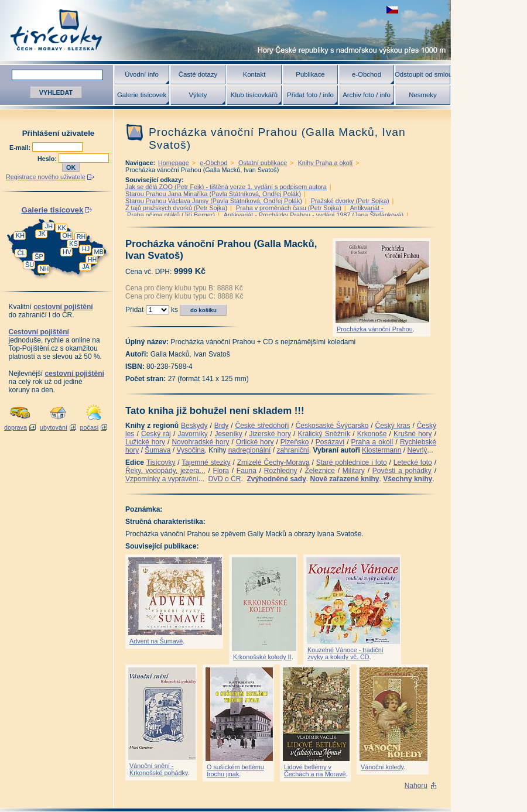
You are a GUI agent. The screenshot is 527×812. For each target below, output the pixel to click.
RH (81, 237)
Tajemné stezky (206, 462)
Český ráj (156, 434)
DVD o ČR (224, 479)
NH (45, 269)
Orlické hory (255, 442)
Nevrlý (417, 450)
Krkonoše (372, 434)
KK (61, 228)
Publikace (310, 74)
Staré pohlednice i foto (352, 462)
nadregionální (250, 450)
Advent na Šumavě (156, 641)
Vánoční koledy (382, 767)
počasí (90, 427)
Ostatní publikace (263, 163)
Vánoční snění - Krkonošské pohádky (158, 769)
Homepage (174, 163)
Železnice (320, 471)
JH (49, 226)
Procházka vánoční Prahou (375, 329)
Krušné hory (413, 434)
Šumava (158, 450)
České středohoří (262, 426)
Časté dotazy (198, 74)
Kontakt (254, 74)
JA (86, 266)
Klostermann (381, 450)
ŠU (30, 265)
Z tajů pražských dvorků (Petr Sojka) (176, 208)
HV (67, 252)
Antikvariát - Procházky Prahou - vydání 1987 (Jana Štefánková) (314, 215)
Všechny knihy (408, 479)
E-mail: (21, 148)
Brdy (222, 426)
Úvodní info (142, 74)
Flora (221, 471)
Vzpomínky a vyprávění (162, 479)
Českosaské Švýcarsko (332, 426)
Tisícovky (161, 462)
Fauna (247, 471)
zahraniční (292, 450)
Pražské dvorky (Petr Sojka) (350, 201)
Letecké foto (413, 462)
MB (98, 252)
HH (93, 259)
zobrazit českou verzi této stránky (392, 10)
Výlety (198, 95)
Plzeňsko (295, 442)
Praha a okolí (372, 442)
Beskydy (194, 426)
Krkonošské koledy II (262, 657)
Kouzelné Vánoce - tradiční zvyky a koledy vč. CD (345, 653)
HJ (86, 249)
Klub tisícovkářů (254, 95)
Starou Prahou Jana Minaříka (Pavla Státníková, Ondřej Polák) (213, 194)
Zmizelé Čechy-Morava (273, 462)
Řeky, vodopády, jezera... (165, 471)
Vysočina (190, 450)
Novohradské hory (200, 442)
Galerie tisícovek (142, 95)
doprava (16, 427)
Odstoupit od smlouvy (423, 74)
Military (354, 471)
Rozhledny (281, 471)
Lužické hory (145, 442)
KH (20, 235)
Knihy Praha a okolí (326, 163)
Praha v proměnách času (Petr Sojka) (289, 208)
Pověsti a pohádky (402, 471)
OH (67, 235)
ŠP (39, 256)
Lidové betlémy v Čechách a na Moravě (315, 770)
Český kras (393, 426)
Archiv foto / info (367, 95)
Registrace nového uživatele (46, 177)
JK (42, 234)
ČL (22, 253)
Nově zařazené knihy (344, 479)
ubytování (54, 427)
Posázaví (330, 442)
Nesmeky (422, 95)
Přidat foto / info (310, 95)
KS (73, 244)
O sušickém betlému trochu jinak (235, 770)
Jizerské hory (270, 434)
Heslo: (48, 159)
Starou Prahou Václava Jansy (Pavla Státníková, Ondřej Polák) (214, 201)
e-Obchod (367, 74)
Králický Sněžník (324, 434)
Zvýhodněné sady (276, 479)
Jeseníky (228, 434)
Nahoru (416, 786)
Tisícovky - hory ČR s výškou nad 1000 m (225, 30)
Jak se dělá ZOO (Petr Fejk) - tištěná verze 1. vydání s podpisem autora (226, 187)
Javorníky (192, 434)
